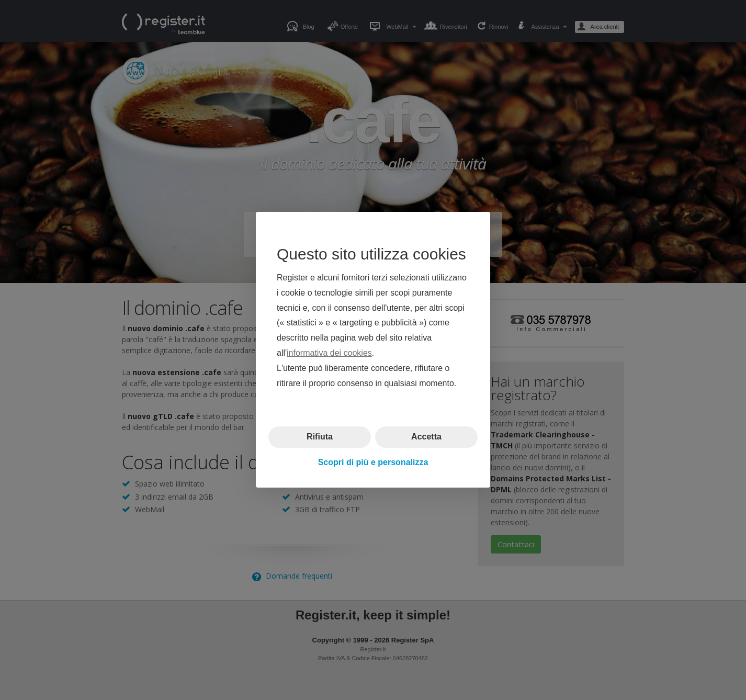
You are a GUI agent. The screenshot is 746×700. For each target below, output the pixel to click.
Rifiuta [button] (320, 437)
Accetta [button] (426, 437)
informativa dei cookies (329, 353)
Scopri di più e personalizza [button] (373, 462)
